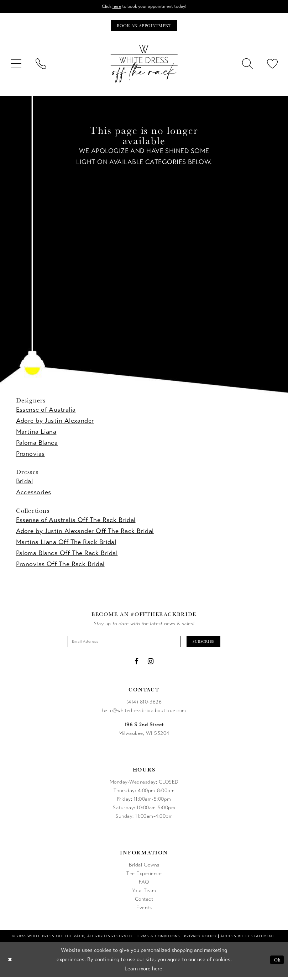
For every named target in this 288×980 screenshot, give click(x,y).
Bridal (25, 483)
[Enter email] (121, 644)
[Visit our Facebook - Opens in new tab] (137, 664)
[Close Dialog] (11, 963)
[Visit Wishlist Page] (272, 65)
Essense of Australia (46, 411)
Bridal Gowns (144, 868)
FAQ (144, 885)
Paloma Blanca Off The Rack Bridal (67, 554)
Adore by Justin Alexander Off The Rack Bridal (85, 532)
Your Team (144, 893)
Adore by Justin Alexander (55, 422)
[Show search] (247, 65)
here (114, 7)
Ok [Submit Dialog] (276, 962)
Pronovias (30, 455)
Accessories (34, 494)
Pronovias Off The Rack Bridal (60, 565)
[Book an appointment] (144, 27)
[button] (16, 65)
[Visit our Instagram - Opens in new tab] (151, 664)
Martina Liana (36, 433)
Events (144, 910)
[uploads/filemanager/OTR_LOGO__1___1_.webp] (144, 65)
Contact (144, 902)
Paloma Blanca (37, 444)
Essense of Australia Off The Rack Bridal (76, 521)
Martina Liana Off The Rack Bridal (66, 543)
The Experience (144, 876)
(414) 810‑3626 (144, 705)
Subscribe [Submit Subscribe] (210, 644)
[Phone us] (41, 65)
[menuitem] (16, 65)
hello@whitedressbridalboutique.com (144, 713)
